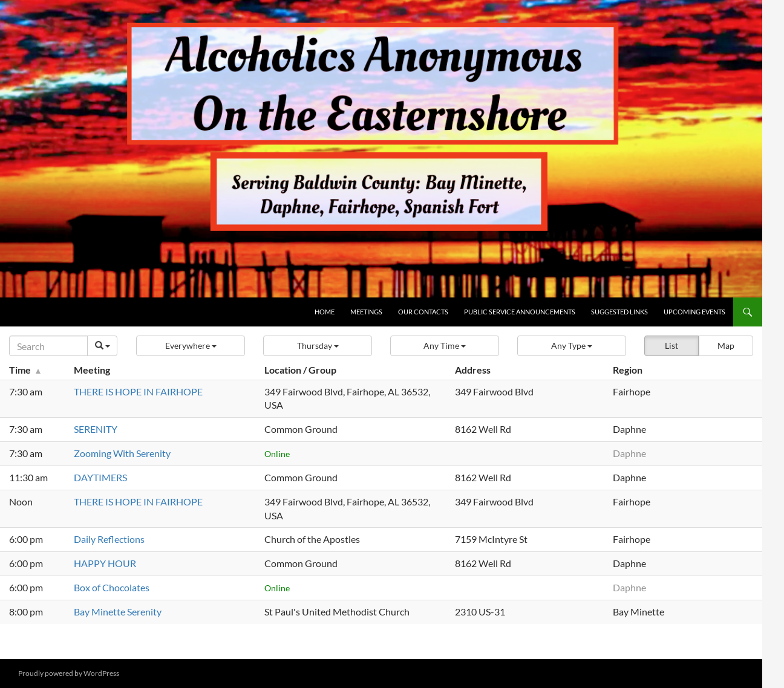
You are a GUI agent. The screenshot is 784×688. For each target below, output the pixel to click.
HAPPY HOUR (105, 563)
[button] (191, 346)
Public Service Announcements (520, 312)
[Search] (48, 346)
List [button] (671, 346)
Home (325, 312)
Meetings (366, 312)
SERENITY (96, 429)
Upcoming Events (694, 312)
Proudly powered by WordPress (69, 673)
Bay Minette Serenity (118, 612)
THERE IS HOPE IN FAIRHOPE (138, 391)
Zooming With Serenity (122, 453)
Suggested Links (619, 312)
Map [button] (726, 346)
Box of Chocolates (112, 587)
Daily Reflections (109, 539)
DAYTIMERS (100, 477)
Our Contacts (423, 312)
